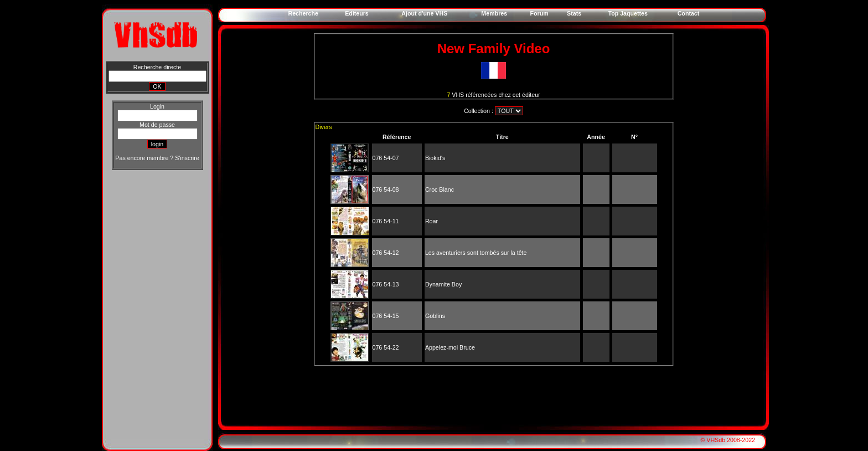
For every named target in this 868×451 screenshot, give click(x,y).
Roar (432, 221)
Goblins (435, 316)
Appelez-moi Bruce (450, 347)
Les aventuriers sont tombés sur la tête (476, 253)
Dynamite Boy (443, 284)
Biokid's (435, 158)
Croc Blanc (440, 189)
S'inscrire (187, 158)
